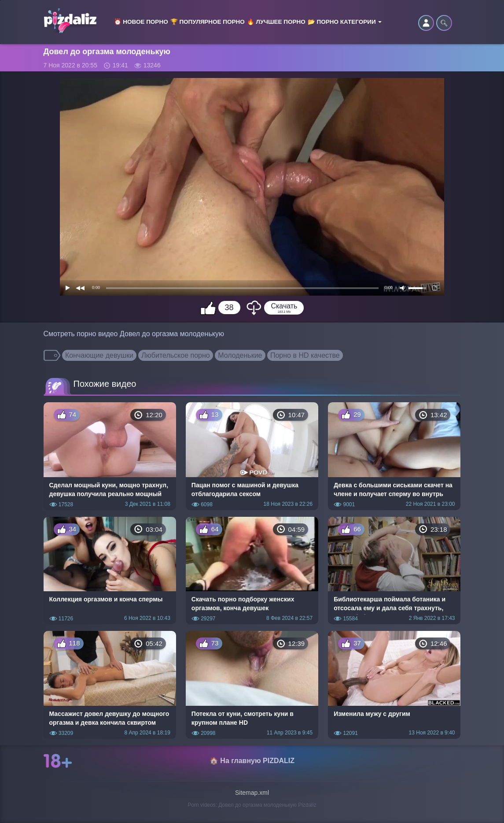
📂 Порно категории (345, 22)
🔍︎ (444, 23)
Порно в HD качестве (305, 355)
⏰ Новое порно (141, 22)
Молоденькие (240, 355)
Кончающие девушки (99, 355)
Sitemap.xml (252, 793)
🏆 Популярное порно (208, 22)
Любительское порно (175, 355)
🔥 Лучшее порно (276, 22)
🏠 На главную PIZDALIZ (252, 761)
